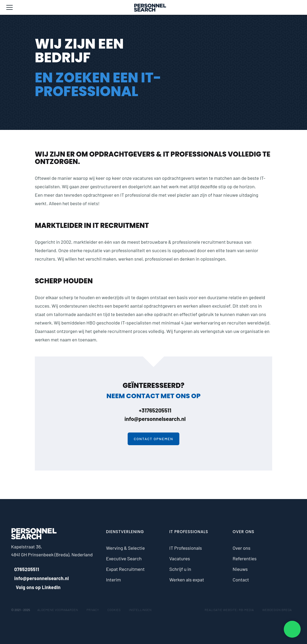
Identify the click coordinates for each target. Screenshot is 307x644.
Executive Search (124, 558)
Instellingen (140, 610)
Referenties (245, 558)
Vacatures (180, 558)
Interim (113, 580)
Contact (241, 580)
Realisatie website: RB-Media (229, 610)
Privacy (93, 610)
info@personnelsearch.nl (153, 419)
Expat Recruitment (125, 569)
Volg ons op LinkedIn (36, 587)
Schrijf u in (180, 569)
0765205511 (25, 569)
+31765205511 (153, 410)
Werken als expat (187, 580)
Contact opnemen (153, 439)
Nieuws (240, 569)
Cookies (114, 610)
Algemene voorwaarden (58, 610)
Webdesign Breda (277, 610)
